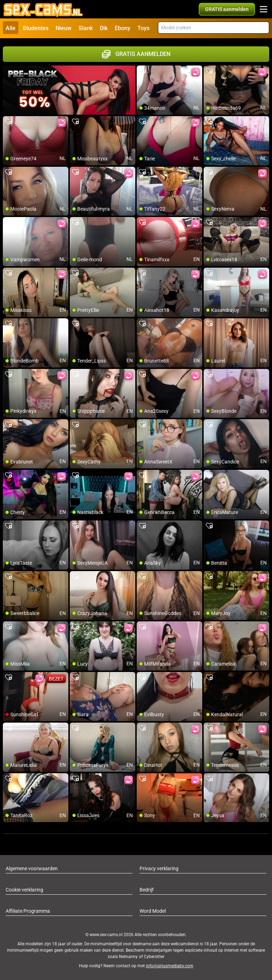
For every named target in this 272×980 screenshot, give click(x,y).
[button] (227, 9)
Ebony (123, 28)
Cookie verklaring (24, 889)
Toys (143, 28)
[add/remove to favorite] (142, 71)
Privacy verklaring (159, 868)
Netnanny (129, 956)
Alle (11, 28)
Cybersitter (154, 956)
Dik (104, 28)
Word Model (153, 911)
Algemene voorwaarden (32, 868)
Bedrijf (147, 889)
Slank (86, 28)
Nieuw (64, 28)
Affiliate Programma (28, 911)
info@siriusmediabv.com (170, 965)
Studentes (36, 28)
